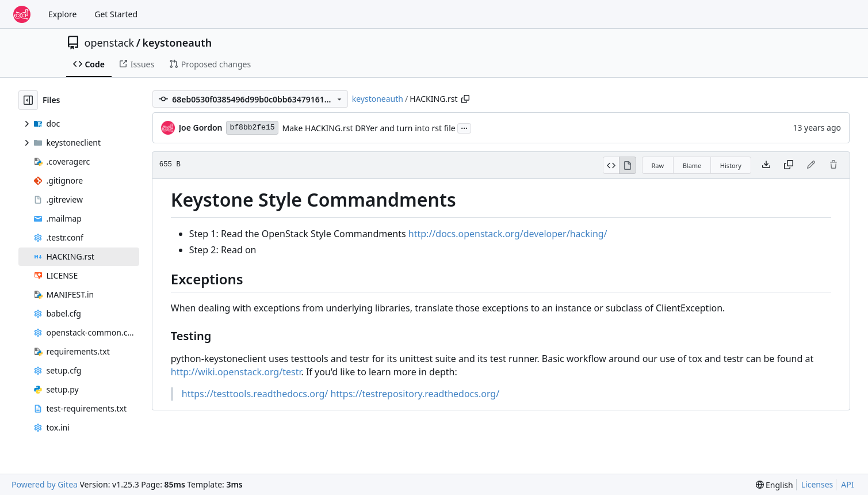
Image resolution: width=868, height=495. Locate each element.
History (731, 165)
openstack (110, 43)
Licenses (817, 484)
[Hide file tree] (28, 100)
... (464, 127)
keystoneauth (177, 43)
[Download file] (766, 165)
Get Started (116, 14)
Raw (658, 165)
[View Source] (611, 165)
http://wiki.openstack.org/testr (236, 372)
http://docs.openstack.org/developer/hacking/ (508, 234)
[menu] (775, 485)
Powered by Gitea (45, 484)
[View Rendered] (628, 165)
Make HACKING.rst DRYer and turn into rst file (369, 128)
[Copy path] (465, 99)
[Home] (22, 14)
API (847, 484)
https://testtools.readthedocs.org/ (255, 394)
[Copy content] (789, 165)
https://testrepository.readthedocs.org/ (415, 394)
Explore (62, 14)
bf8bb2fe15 (252, 127)
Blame (692, 165)
